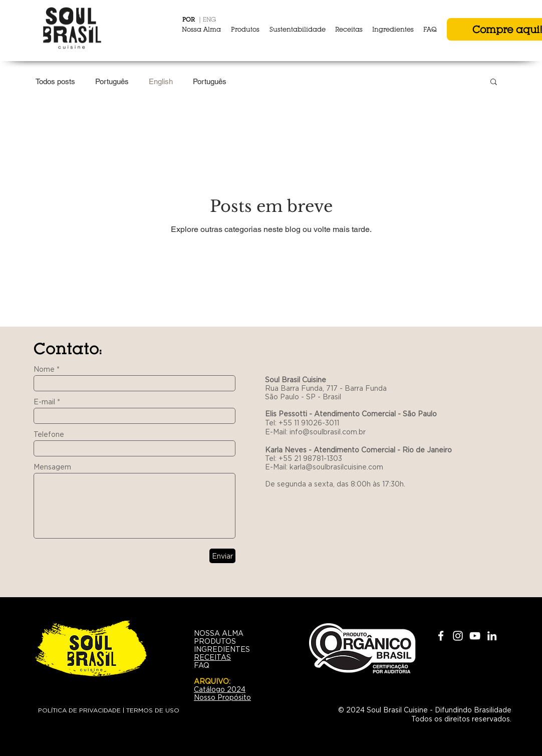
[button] (494, 82)
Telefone (49, 434)
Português (112, 81)
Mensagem (52, 467)
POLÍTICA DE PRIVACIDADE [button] (79, 710)
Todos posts (55, 81)
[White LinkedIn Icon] (492, 636)
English (161, 81)
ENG (209, 19)
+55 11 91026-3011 (309, 423)
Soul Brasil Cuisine (297, 380)
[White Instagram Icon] (458, 636)
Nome (44, 369)
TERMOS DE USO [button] (153, 710)
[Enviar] (222, 556)
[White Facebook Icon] (441, 636)
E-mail (44, 402)
